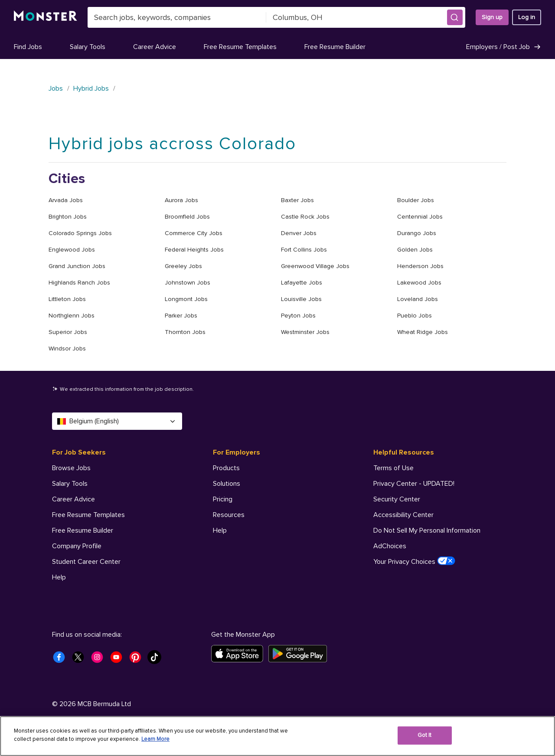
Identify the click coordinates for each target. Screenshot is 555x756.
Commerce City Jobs (194, 233)
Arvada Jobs (66, 200)
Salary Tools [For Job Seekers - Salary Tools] (70, 484)
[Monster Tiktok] (157, 660)
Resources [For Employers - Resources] (229, 515)
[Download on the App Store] (240, 654)
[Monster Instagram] (100, 660)
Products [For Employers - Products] (226, 468)
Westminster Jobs (305, 332)
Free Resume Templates (240, 47)
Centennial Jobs (420, 217)
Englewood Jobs (72, 250)
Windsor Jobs (67, 349)
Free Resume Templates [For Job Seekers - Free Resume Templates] (88, 515)
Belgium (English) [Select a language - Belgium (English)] (117, 421)
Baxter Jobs (297, 200)
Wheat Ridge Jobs (423, 332)
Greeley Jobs (183, 266)
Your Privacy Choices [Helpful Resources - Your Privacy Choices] (414, 561)
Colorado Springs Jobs (80, 233)
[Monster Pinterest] (138, 660)
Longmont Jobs (186, 299)
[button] (455, 17)
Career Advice (155, 47)
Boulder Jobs (416, 200)
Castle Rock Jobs (305, 217)
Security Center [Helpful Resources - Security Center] (397, 499)
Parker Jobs (181, 316)
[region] (277, 736)
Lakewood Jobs (419, 283)
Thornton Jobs (185, 332)
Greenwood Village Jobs (315, 266)
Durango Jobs (417, 233)
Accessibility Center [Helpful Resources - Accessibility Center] (403, 515)
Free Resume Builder (335, 47)
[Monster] (46, 17)
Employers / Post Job (504, 47)
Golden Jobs (415, 250)
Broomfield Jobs (187, 217)
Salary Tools (88, 47)
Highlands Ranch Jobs (79, 283)
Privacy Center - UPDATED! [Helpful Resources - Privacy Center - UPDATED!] (414, 484)
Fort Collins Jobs (304, 250)
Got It (425, 735)
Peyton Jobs (298, 316)
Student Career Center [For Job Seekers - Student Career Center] (86, 562)
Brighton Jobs (68, 217)
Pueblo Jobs (415, 316)
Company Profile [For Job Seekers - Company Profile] (77, 546)
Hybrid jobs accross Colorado (172, 144)
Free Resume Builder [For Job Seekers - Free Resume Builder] (83, 530)
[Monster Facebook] (62, 660)
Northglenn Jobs (72, 316)
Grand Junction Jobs (77, 266)
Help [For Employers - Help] (220, 530)
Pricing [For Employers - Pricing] (223, 499)
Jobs (56, 88)
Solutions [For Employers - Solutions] (227, 484)
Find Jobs (28, 47)
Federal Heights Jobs (194, 250)
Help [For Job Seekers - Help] (59, 577)
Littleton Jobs (67, 299)
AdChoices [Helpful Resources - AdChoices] (390, 546)
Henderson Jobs (420, 266)
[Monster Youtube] (119, 660)
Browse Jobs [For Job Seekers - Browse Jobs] (71, 468)
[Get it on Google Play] (300, 654)
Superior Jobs (68, 332)
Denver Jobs (299, 233)
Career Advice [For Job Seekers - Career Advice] (73, 499)
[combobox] (177, 17)
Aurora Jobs (181, 200)
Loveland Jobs (418, 299)
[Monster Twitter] (81, 660)
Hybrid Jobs (91, 88)
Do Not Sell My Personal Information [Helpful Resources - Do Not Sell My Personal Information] (427, 530)
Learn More (155, 739)
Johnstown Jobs (188, 283)
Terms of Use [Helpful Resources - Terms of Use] (393, 468)
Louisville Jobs (301, 299)
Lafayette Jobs (302, 283)
